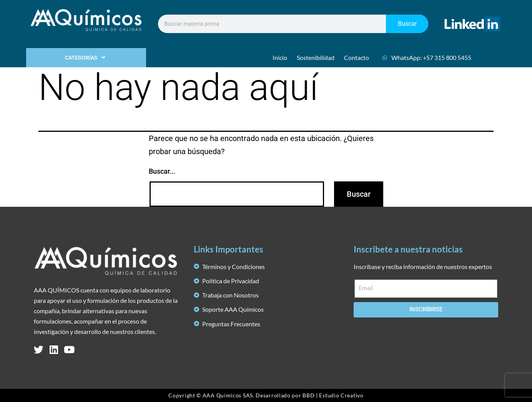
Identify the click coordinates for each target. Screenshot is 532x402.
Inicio (280, 57)
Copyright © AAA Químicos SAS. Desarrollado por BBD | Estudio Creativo (266, 395)
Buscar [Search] (407, 24)
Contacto (357, 57)
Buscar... (162, 171)
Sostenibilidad (316, 57)
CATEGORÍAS (86, 58)
